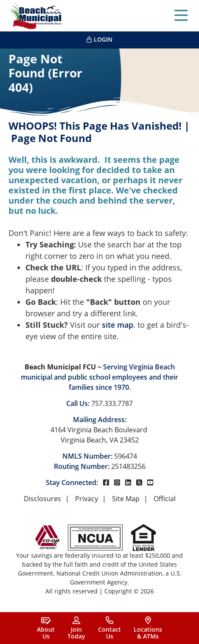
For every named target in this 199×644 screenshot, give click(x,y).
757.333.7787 (112, 403)
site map (118, 325)
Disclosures (42, 499)
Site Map (126, 499)
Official (165, 499)
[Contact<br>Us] (109, 628)
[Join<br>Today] (76, 628)
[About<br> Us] (46, 628)
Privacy (87, 499)
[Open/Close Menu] (181, 16)
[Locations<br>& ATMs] (148, 628)
